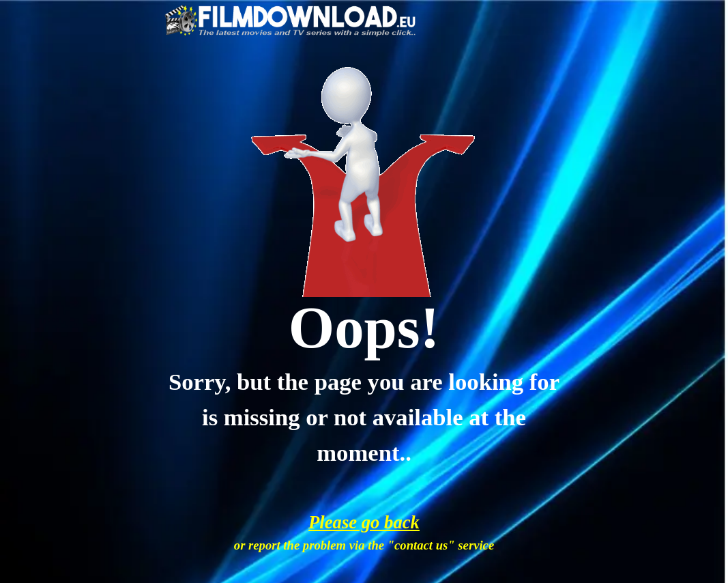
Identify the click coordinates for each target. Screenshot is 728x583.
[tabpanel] (364, 328)
